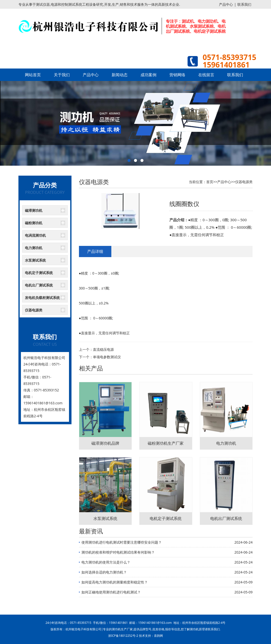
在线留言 (206, 75)
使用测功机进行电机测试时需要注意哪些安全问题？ (122, 542)
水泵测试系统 (35, 260)
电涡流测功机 (35, 235)
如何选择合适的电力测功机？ (104, 572)
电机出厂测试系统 (39, 285)
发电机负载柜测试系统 (42, 298)
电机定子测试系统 (39, 273)
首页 (210, 182)
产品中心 (226, 4)
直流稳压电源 (103, 349)
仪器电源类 (34, 310)
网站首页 (33, 75)
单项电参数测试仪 (107, 357)
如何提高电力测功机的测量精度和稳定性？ (115, 582)
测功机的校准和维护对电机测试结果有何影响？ (118, 552)
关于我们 (62, 75)
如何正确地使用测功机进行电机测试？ (111, 592)
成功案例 (148, 75)
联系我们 (244, 4)
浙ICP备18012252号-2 (123, 636)
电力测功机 (34, 248)
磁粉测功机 (34, 223)
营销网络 (177, 75)
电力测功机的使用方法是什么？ (106, 562)
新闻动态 (120, 75)
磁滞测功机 (34, 210)
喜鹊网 (158, 636)
